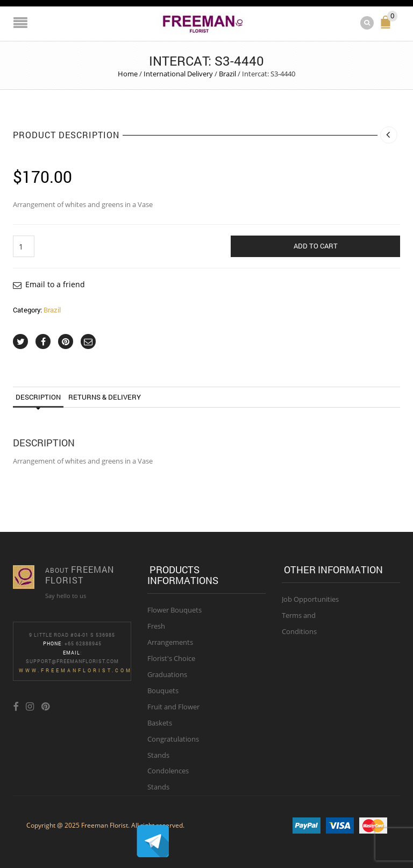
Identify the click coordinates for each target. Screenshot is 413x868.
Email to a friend (55, 284)
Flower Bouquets (175, 610)
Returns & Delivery (105, 397)
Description (38, 397)
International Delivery (178, 74)
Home (128, 74)
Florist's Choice (171, 658)
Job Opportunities (310, 599)
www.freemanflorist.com (76, 670)
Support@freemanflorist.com (72, 661)
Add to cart (316, 246)
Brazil (227, 74)
